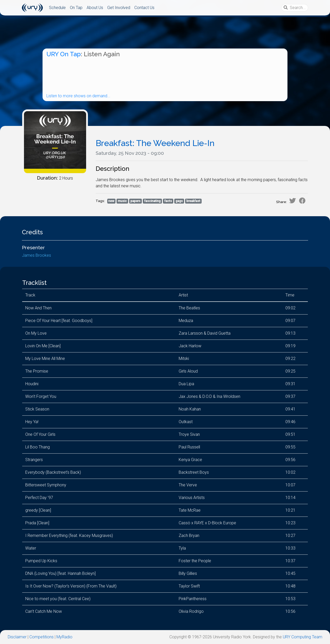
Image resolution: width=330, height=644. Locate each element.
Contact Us (144, 8)
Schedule (57, 8)
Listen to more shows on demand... (78, 96)
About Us (95, 8)
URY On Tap (64, 54)
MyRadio (64, 637)
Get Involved (119, 8)
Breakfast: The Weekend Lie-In (155, 143)
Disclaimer (17, 637)
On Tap (76, 8)
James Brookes (36, 255)
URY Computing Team (303, 637)
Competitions (42, 637)
